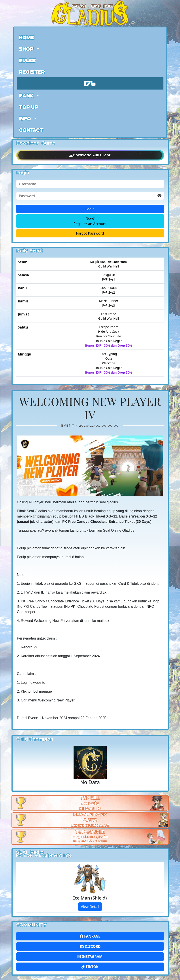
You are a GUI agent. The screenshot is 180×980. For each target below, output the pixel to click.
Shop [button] (27, 49)
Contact (31, 130)
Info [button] (26, 118)
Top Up (29, 107)
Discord (90, 946)
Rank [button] (27, 95)
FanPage (90, 936)
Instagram (90, 957)
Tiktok (90, 967)
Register (32, 72)
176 (90, 83)
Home (27, 37)
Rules (27, 60)
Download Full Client (90, 155)
